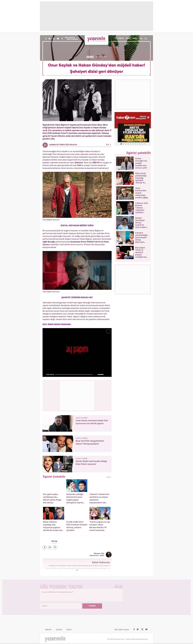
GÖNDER (92, 606)
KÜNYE (69, 630)
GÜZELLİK (121, 38)
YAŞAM (135, 38)
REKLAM (48, 630)
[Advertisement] (77, 395)
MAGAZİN (90, 57)
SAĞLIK (128, 38)
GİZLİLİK (59, 630)
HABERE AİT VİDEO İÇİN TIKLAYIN (80, 145)
